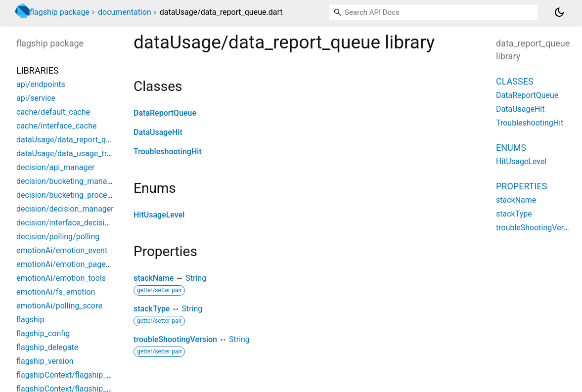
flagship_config (43, 333)
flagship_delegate (47, 347)
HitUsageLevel (159, 215)
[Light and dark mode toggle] (559, 12)
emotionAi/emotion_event (62, 250)
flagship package (60, 12)
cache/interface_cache (56, 126)
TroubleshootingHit (168, 152)
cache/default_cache (53, 112)
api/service (36, 98)
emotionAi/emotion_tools (61, 278)
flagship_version (45, 361)
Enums (511, 148)
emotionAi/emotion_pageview (69, 264)
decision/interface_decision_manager (82, 223)
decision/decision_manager (65, 209)
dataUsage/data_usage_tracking (73, 153)
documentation (125, 12)
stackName (154, 278)
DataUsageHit (158, 132)
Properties (521, 186)
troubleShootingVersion (175, 339)
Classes (515, 81)
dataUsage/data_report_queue (70, 140)
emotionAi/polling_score (59, 306)
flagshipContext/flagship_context (75, 375)
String (196, 278)
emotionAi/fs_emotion (56, 292)
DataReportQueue (165, 113)
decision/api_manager (55, 167)
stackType (152, 309)
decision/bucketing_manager (67, 181)
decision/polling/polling (58, 237)
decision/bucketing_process (66, 195)
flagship (30, 320)
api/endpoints (41, 84)
